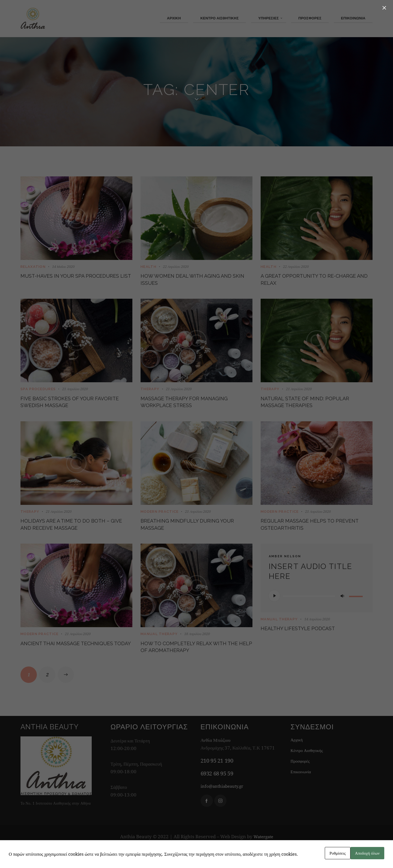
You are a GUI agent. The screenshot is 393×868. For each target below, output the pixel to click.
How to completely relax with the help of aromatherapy (196, 664)
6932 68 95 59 (217, 793)
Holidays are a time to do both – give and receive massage (75, 537)
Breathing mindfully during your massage (192, 537)
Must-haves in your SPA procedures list (62, 282)
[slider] (309, 611)
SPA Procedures (38, 394)
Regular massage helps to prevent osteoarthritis (308, 537)
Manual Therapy (159, 649)
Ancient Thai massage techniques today (59, 664)
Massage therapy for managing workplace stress (192, 409)
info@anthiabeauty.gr (225, 806)
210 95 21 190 (217, 780)
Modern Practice (160, 522)
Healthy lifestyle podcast (309, 644)
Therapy (150, 394)
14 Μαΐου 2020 (63, 267)
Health (148, 267)
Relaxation (33, 267)
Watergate (263, 856)
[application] (317, 611)
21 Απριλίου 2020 (75, 394)
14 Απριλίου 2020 (317, 634)
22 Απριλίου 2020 (176, 267)
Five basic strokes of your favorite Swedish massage (68, 409)
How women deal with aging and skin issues (192, 282)
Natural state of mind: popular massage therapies (310, 409)
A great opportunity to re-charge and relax (310, 282)
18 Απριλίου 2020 (197, 649)
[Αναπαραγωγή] (274, 611)
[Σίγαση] (342, 611)
